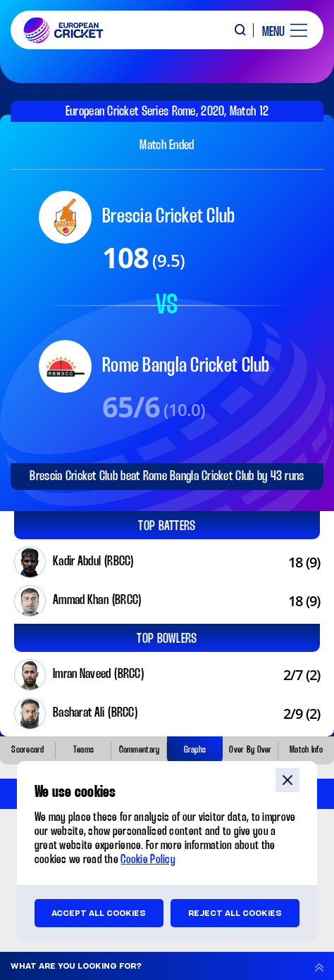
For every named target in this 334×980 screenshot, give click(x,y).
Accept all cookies (99, 913)
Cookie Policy (148, 860)
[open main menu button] (279, 30)
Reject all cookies (235, 913)
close (287, 780)
